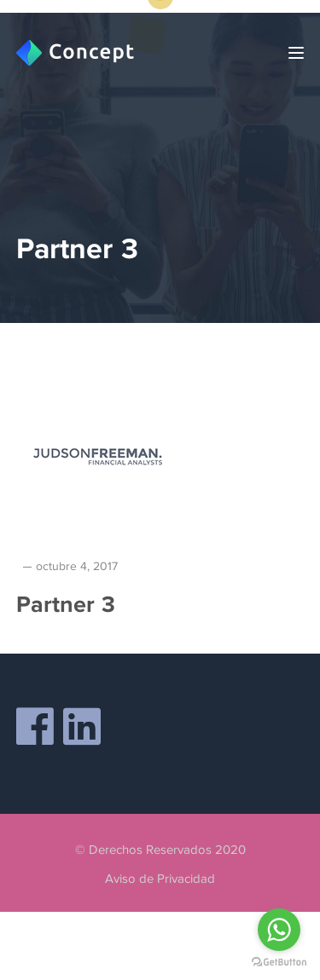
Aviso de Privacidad (160, 879)
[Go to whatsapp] (279, 930)
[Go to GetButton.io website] (279, 963)
